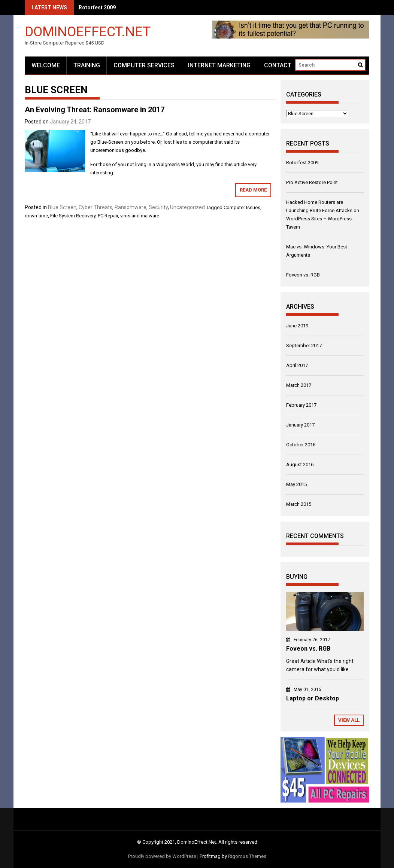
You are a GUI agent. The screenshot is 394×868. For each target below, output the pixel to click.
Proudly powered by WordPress (162, 856)
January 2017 (300, 425)
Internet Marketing (219, 65)
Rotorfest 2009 (97, 7)
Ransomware (131, 207)
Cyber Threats (96, 207)
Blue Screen (62, 207)
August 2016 (300, 464)
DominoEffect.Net (88, 31)
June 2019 (297, 326)
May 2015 (296, 484)
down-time (36, 216)
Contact (278, 65)
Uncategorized (187, 207)
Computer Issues (242, 207)
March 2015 (299, 504)
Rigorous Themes (247, 856)
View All (349, 720)
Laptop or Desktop (313, 698)
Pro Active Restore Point (312, 182)
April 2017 (297, 365)
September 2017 (304, 346)
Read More (253, 190)
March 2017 (299, 385)
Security (158, 207)
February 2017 (301, 405)
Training (87, 65)
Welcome (46, 65)
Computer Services (144, 65)
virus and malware (140, 216)
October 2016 (301, 445)
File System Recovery (73, 216)
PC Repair (108, 216)
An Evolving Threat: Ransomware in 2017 (95, 110)
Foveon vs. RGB (303, 275)
